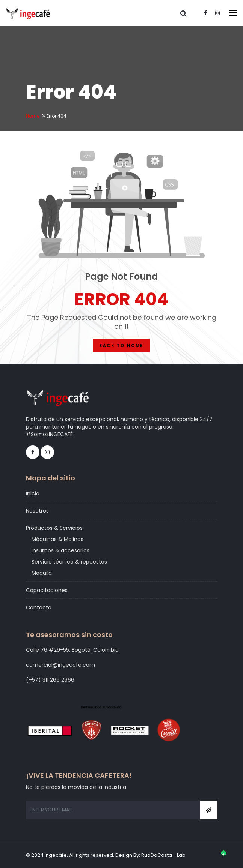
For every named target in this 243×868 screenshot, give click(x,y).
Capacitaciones (47, 590)
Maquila (42, 573)
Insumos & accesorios (60, 550)
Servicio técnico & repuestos (69, 562)
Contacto (39, 607)
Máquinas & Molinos (57, 539)
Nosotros (37, 511)
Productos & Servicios (54, 528)
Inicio (33, 493)
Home (33, 116)
